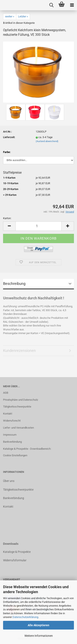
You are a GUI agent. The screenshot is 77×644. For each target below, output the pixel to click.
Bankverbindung (12, 442)
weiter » (10, 16)
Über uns (9, 481)
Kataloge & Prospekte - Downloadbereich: (27, 449)
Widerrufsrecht (12, 421)
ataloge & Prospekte (18, 552)
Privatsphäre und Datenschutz (21, 400)
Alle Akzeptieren (38, 625)
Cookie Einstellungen (15, 455)
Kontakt (8, 414)
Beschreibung (14, 284)
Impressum (10, 435)
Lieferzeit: (9, 137)
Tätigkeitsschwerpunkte (17, 407)
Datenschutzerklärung (25, 617)
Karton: (7, 218)
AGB (6, 393)
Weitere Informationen (39, 636)
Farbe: (7, 152)
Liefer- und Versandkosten (18, 428)
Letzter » (23, 16)
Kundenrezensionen (19, 351)
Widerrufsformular (15, 560)
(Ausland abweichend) (47, 141)
